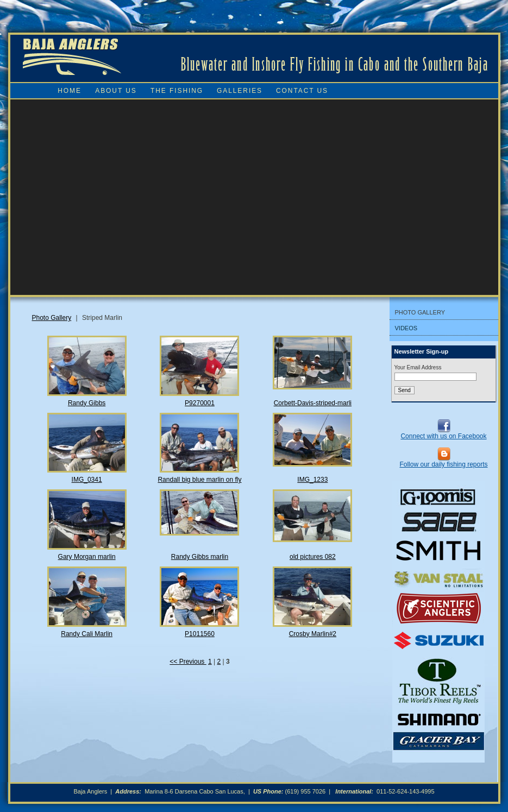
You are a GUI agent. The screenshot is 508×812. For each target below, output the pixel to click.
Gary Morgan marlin (87, 557)
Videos (406, 328)
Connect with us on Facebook (443, 436)
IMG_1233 (312, 480)
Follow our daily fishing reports (443, 464)
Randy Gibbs (87, 403)
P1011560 (200, 634)
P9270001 (200, 403)
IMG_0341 (87, 480)
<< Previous (188, 662)
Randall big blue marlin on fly (199, 480)
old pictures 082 (313, 557)
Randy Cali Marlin (87, 634)
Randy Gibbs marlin (200, 557)
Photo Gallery (52, 318)
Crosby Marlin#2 (313, 634)
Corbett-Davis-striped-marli (313, 403)
